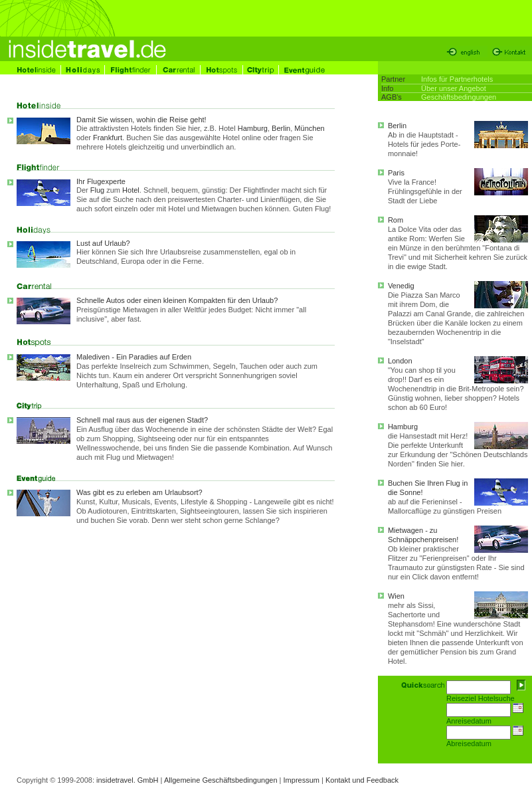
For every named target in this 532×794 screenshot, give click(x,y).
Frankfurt (108, 138)
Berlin (281, 128)
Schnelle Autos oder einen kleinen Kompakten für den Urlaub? (206, 310)
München (309, 128)
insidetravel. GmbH (128, 780)
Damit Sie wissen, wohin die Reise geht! (141, 120)
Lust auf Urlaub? (103, 243)
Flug (97, 190)
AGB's (392, 97)
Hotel (131, 190)
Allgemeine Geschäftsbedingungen (221, 780)
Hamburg (253, 128)
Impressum (302, 780)
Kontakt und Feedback (362, 780)
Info (387, 88)
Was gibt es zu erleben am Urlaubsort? (139, 492)
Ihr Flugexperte (101, 181)
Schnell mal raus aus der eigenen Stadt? (142, 420)
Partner (393, 79)
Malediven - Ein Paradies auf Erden (134, 357)
